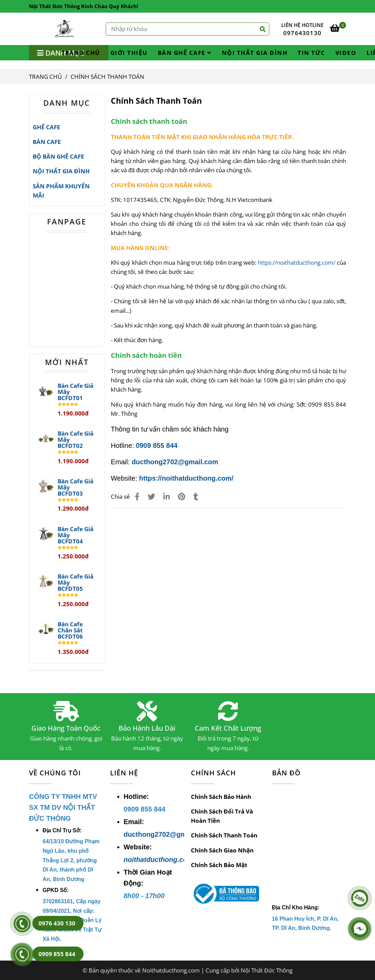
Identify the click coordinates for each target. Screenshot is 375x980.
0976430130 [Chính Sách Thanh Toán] (302, 33)
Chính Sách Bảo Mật (219, 865)
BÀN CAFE (47, 142)
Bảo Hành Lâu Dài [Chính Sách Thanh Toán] (147, 728)
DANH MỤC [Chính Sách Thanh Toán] (67, 103)
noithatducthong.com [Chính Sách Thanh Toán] (159, 860)
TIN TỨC (311, 53)
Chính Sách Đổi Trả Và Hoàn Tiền (222, 816)
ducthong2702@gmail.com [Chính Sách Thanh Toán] (175, 462)
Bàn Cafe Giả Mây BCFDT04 (76, 535)
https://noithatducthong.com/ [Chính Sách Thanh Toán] (297, 262)
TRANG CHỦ (81, 53)
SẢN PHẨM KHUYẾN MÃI (61, 191)
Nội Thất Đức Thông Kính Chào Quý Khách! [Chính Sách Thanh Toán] (84, 6)
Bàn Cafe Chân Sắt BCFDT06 (70, 630)
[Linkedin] (167, 496)
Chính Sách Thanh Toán (224, 835)
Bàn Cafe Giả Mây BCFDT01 (76, 392)
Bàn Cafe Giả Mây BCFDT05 (76, 583)
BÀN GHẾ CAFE (185, 53)
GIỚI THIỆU (129, 53)
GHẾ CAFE (47, 127)
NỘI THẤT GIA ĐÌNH (255, 53)
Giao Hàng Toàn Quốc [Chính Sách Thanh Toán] (66, 728)
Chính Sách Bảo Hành (221, 797)
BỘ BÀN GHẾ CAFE (58, 156)
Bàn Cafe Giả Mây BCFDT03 (76, 487)
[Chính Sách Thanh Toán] (65, 29)
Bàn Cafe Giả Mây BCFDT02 (76, 440)
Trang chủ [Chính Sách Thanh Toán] (45, 77)
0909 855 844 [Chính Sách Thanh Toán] (156, 445)
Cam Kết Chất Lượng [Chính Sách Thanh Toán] (228, 728)
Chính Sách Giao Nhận (222, 850)
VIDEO (346, 53)
